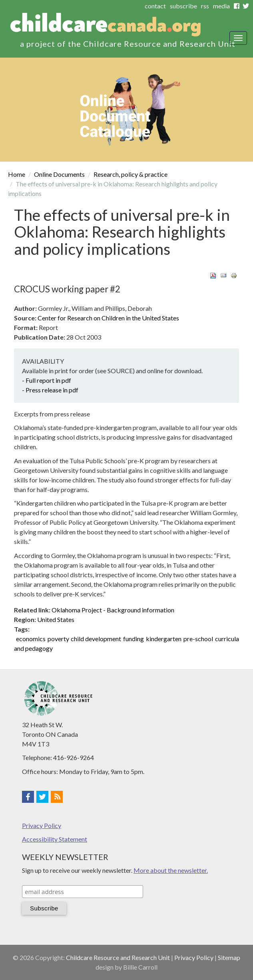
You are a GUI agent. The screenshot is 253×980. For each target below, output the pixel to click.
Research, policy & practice (130, 174)
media (221, 6)
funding (133, 639)
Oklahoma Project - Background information (113, 610)
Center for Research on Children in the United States (108, 318)
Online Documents (59, 174)
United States (56, 619)
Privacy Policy (42, 825)
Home (17, 174)
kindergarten (164, 639)
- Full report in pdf (47, 380)
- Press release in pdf (50, 390)
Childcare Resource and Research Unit (118, 957)
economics (31, 639)
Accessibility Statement (55, 839)
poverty (58, 639)
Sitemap (229, 957)
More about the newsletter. (171, 870)
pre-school (198, 639)
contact (155, 6)
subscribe (183, 6)
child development (96, 639)
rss (205, 6)
